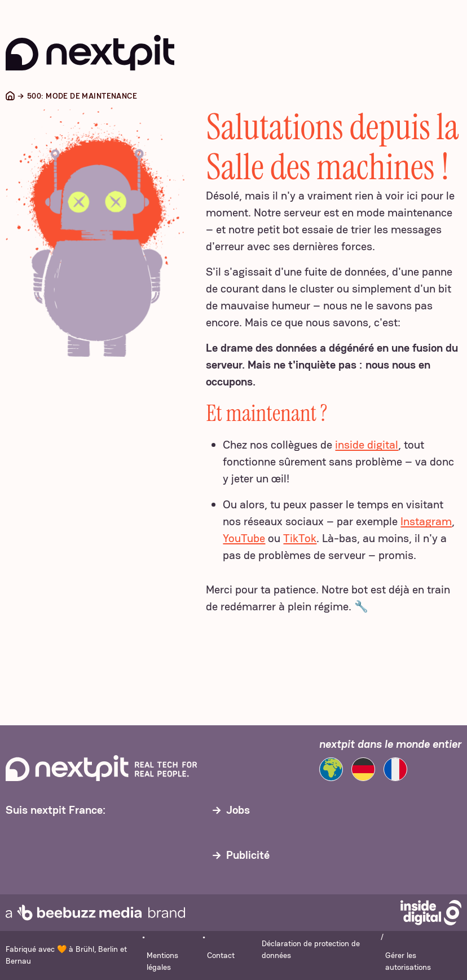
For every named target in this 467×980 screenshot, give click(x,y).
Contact (221, 955)
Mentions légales (162, 961)
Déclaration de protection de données (311, 949)
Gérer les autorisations (408, 961)
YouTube (244, 538)
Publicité (248, 855)
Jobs (238, 810)
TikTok (300, 538)
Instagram (426, 521)
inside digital (367, 445)
